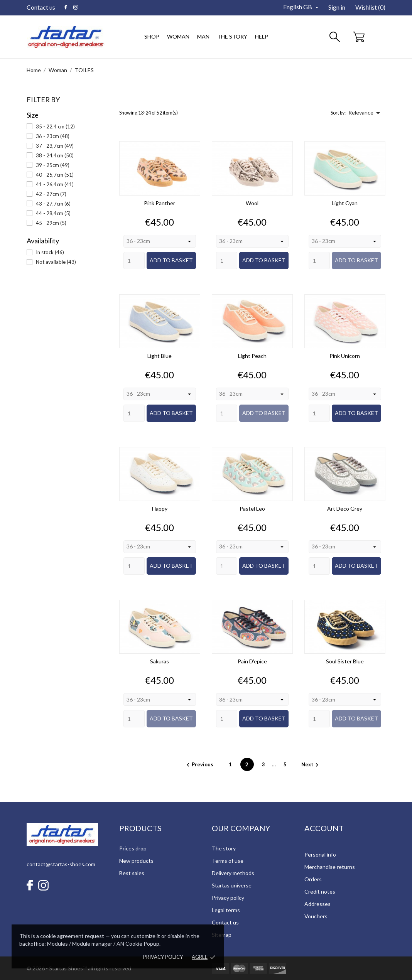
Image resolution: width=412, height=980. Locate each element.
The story (232, 36)
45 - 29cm (51, 223)
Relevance (366, 113)
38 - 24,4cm (55, 155)
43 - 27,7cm (53, 204)
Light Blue (160, 356)
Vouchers (316, 916)
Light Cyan (345, 203)
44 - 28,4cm (53, 213)
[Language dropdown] (301, 7)
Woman (179, 33)
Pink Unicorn (345, 356)
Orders (313, 879)
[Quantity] (134, 261)
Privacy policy (163, 957)
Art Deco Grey (345, 509)
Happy (160, 509)
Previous (199, 764)
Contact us (41, 7)
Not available (56, 262)
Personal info (320, 854)
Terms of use (228, 861)
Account (324, 828)
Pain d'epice (252, 661)
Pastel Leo (252, 509)
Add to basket (171, 260)
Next (311, 764)
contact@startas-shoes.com (61, 864)
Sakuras (160, 661)
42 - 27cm (51, 194)
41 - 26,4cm (55, 184)
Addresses (317, 904)
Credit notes (320, 891)
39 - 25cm (53, 165)
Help (262, 36)
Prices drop (133, 848)
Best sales (132, 873)
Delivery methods (233, 873)
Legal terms (226, 910)
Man (202, 33)
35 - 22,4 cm (55, 127)
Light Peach (252, 356)
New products (136, 861)
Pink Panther (160, 203)
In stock (50, 252)
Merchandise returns (330, 867)
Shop (152, 36)
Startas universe (232, 885)
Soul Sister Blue (345, 661)
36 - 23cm (53, 136)
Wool (252, 203)
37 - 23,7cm (55, 146)
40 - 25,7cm (55, 175)
